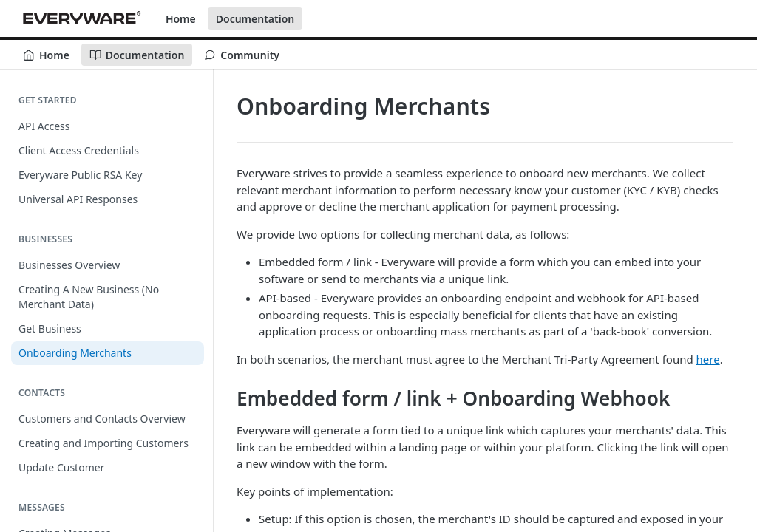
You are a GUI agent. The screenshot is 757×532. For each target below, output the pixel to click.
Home (181, 19)
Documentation (255, 19)
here (708, 359)
